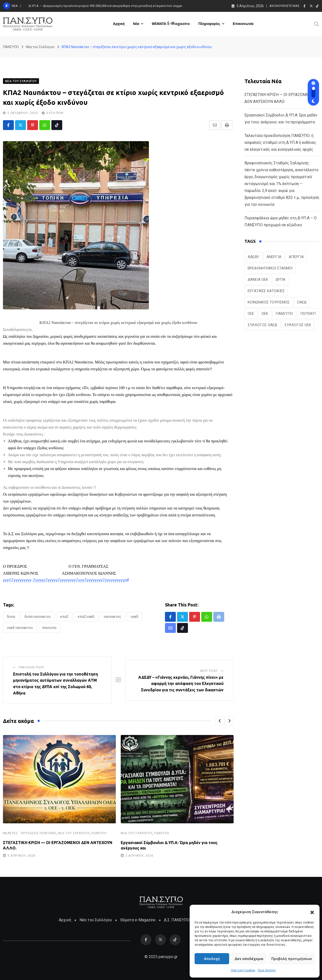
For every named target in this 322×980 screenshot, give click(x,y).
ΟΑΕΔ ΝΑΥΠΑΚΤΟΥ (20, 628)
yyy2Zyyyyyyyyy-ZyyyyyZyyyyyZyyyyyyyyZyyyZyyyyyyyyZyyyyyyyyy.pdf (66, 580)
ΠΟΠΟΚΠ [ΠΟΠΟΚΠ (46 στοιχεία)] (308, 314)
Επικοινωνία (243, 24)
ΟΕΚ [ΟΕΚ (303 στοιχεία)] (265, 314)
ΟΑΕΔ (134, 617)
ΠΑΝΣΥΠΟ (49, 628)
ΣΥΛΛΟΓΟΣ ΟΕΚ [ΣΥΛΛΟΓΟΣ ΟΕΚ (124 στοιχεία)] (298, 325)
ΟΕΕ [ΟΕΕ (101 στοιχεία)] (251, 314)
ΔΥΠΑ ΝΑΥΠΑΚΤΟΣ (38, 617)
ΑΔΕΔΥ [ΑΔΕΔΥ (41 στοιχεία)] (253, 257)
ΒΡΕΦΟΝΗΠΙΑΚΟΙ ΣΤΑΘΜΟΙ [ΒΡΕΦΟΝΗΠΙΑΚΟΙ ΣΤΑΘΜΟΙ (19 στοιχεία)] (270, 268)
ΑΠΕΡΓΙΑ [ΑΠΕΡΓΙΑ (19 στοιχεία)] (296, 257)
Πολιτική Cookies (243, 970)
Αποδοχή (212, 959)
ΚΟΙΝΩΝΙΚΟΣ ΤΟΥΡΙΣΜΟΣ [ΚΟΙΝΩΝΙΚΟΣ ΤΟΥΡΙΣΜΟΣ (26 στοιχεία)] (269, 302)
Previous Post (32, 667)
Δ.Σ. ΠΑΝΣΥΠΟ (177, 920)
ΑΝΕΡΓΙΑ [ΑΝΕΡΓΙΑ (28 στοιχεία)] (274, 257)
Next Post (209, 671)
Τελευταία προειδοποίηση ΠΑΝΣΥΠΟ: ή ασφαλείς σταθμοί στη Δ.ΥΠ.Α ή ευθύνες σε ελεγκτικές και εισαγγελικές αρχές (280, 142)
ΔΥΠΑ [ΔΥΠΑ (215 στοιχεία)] (280, 280)
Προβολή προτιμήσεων (292, 959)
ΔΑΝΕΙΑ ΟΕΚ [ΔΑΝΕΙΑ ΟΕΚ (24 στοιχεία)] (258, 280)
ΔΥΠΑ (11, 617)
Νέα (136, 24)
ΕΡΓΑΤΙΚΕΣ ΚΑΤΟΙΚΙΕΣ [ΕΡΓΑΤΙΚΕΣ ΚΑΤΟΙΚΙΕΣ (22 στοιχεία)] (266, 291)
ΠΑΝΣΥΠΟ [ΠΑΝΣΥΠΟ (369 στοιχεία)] (284, 314)
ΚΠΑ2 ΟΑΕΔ (86, 617)
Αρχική (119, 24)
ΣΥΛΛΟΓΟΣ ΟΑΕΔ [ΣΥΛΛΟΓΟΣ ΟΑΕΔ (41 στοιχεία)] (262, 325)
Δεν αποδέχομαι (249, 959)
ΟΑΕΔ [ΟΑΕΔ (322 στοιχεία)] (302, 302)
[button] (312, 912)
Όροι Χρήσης (267, 970)
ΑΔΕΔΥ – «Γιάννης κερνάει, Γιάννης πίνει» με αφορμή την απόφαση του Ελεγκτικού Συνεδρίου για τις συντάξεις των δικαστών (181, 684)
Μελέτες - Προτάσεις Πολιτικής (30, 833)
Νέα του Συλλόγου (74, 833)
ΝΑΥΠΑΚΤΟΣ (112, 617)
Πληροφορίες (209, 24)
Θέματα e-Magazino (138, 920)
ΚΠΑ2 (64, 617)
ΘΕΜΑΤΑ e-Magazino (171, 24)
